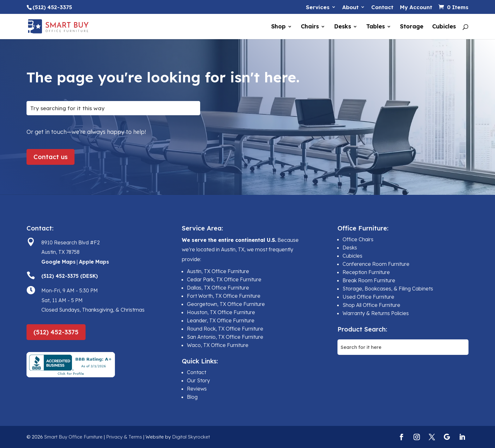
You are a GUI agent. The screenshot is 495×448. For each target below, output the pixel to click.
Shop (278, 27)
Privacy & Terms (124, 437)
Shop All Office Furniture (371, 305)
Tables (376, 27)
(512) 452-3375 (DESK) (70, 276)
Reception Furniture (366, 272)
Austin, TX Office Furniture (218, 271)
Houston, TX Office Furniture (221, 312)
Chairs (310, 27)
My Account (416, 7)
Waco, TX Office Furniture (218, 345)
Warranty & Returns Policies (376, 313)
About (350, 7)
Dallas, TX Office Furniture (218, 288)
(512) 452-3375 (56, 332)
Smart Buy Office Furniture (73, 437)
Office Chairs (358, 239)
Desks (343, 27)
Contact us (51, 157)
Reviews (197, 389)
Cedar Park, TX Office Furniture (224, 279)
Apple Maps (94, 262)
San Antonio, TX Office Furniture (225, 337)
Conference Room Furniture (376, 264)
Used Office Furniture (368, 297)
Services (318, 7)
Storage (412, 27)
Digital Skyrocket (191, 437)
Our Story (198, 380)
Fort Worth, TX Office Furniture (224, 296)
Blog (192, 397)
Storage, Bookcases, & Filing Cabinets (388, 289)
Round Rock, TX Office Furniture (225, 329)
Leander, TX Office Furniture (221, 320)
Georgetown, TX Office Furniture (226, 304)
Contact (382, 7)
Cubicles (444, 27)
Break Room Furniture (369, 280)
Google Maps (58, 262)
